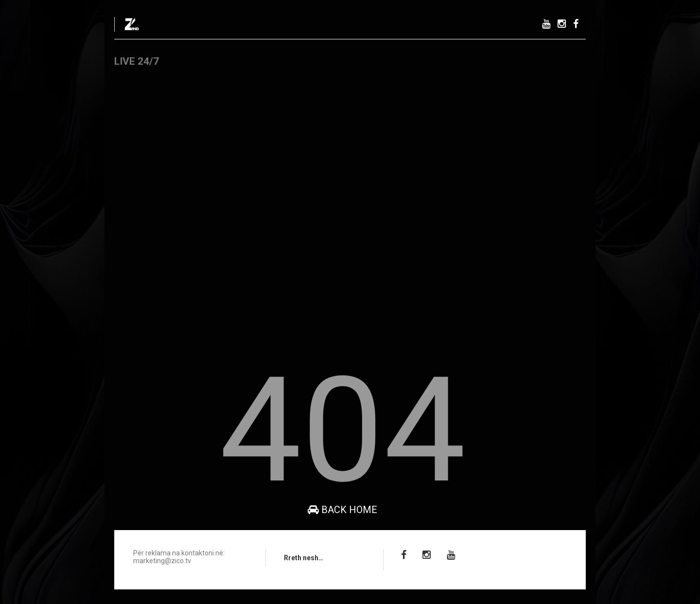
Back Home (342, 510)
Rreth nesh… (304, 558)
